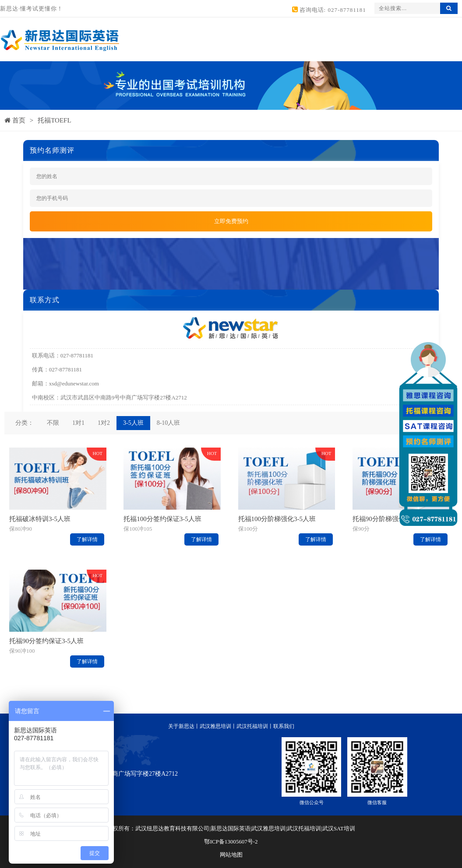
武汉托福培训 (252, 726)
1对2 (104, 423)
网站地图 (231, 855)
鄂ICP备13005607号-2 (231, 842)
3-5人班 (133, 423)
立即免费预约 (231, 221)
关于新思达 (181, 726)
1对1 (78, 423)
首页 (15, 120)
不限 (53, 423)
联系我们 (284, 726)
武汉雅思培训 (215, 726)
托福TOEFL (54, 120)
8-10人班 (169, 423)
